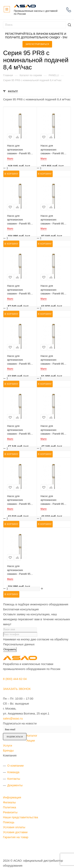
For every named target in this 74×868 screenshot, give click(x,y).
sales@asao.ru (13, 718)
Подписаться (15, 737)
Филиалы (9, 802)
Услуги (7, 745)
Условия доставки (15, 832)
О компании (15, 766)
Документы (15, 785)
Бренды (8, 750)
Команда (13, 772)
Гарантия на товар (16, 837)
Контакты (14, 779)
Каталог (32, 735)
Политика (9, 807)
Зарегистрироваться (37, 44)
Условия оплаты (14, 827)
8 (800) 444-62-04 (69, 10)
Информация (12, 797)
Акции (31, 740)
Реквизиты (10, 812)
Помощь (9, 822)
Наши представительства (21, 817)
